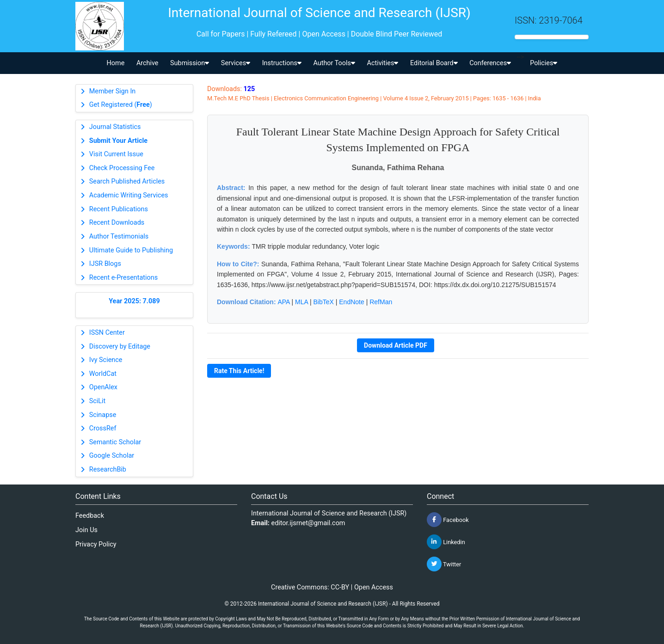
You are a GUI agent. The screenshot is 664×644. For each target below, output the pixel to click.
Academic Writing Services (129, 195)
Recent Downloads (117, 223)
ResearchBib (108, 469)
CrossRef (103, 428)
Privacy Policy (96, 544)
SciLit (98, 401)
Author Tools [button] (334, 63)
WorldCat (103, 374)
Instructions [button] (282, 63)
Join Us (86, 530)
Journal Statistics (115, 127)
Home (116, 63)
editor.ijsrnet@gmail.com (308, 523)
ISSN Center (107, 333)
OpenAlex (103, 387)
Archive (148, 63)
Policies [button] (544, 63)
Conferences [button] (490, 63)
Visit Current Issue (116, 154)
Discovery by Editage (120, 347)
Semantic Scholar (115, 442)
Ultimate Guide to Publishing (131, 250)
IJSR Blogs (105, 264)
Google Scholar (112, 456)
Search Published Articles (127, 181)
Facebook (448, 520)
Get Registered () (121, 105)
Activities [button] (383, 63)
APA (283, 302)
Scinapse (103, 415)
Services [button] (236, 63)
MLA (301, 302)
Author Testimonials (119, 236)
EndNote (351, 302)
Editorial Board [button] (434, 63)
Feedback (90, 516)
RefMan (381, 302)
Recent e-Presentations (123, 278)
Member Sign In (112, 91)
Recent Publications (119, 209)
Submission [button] (190, 63)
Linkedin (446, 542)
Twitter (444, 564)
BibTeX (324, 302)
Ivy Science (106, 360)
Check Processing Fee (122, 168)
